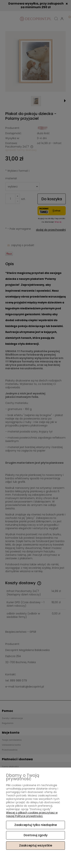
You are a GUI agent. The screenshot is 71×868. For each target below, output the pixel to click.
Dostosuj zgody (36, 835)
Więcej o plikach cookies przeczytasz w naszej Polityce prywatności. (32, 814)
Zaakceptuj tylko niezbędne (36, 825)
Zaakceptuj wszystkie (36, 845)
